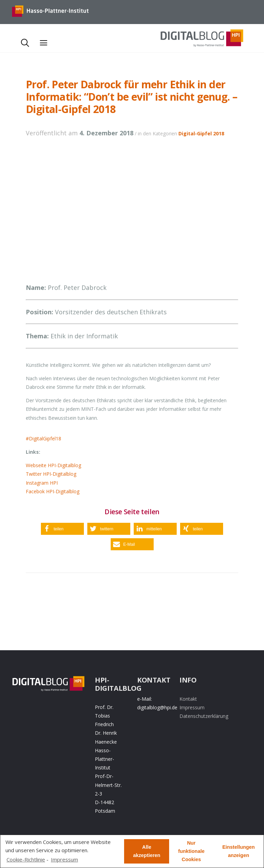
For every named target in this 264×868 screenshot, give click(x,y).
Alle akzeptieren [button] (147, 851)
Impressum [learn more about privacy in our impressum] (64, 859)
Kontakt (188, 699)
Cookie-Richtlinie (26, 859)
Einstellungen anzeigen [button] (239, 851)
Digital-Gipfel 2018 (201, 133)
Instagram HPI (42, 483)
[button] (62, 529)
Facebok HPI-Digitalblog (53, 491)
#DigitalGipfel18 (43, 438)
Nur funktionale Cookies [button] (191, 851)
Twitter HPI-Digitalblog (51, 474)
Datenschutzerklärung (204, 716)
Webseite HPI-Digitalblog (53, 465)
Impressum (192, 707)
